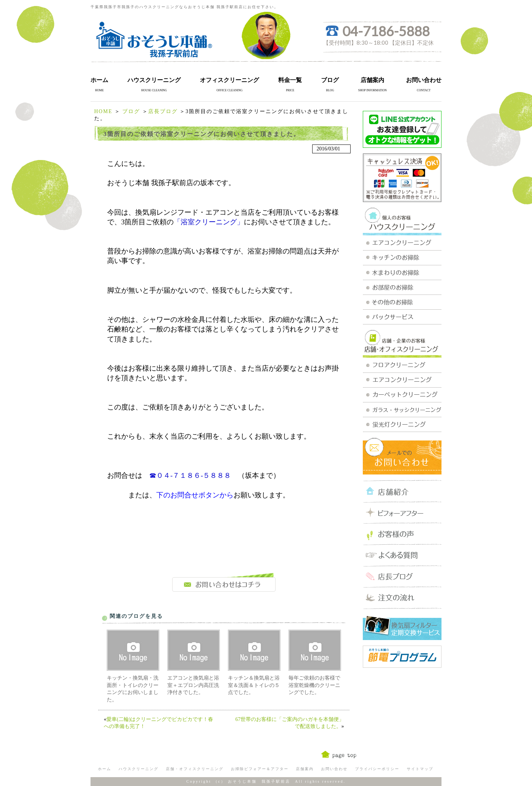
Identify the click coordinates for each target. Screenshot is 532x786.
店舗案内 (372, 80)
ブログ (330, 80)
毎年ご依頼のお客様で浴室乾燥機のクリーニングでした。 (314, 685)
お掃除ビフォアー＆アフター (260, 769)
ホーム (99, 80)
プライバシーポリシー (377, 769)
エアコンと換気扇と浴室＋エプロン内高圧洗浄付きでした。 (193, 685)
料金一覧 (290, 80)
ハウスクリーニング (154, 80)
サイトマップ (420, 769)
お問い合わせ (424, 80)
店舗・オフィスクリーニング (195, 769)
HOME (103, 111)
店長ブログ (163, 111)
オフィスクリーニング (229, 80)
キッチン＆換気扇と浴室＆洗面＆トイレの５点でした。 (254, 685)
